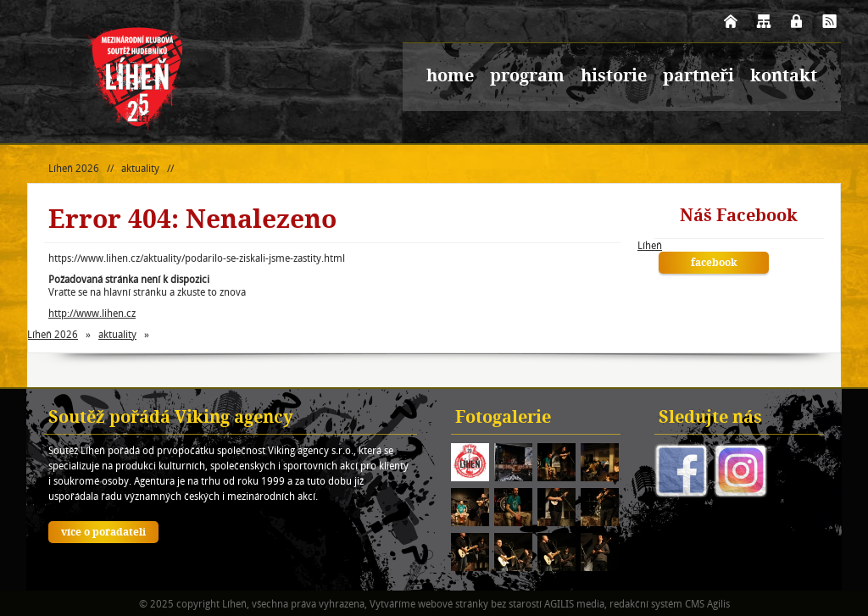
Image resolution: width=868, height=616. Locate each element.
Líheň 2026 (74, 168)
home (450, 77)
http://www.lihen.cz (92, 313)
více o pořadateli (103, 533)
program (527, 77)
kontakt (784, 77)
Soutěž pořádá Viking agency (171, 419)
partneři (698, 77)
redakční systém (646, 604)
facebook (714, 264)
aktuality (140, 168)
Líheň (650, 245)
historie (614, 77)
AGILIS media (574, 604)
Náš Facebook (739, 217)
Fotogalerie (503, 419)
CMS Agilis (707, 604)
